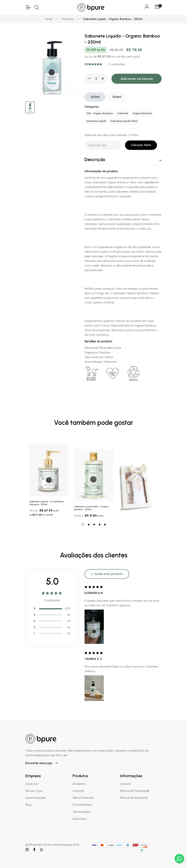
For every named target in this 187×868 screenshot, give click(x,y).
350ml (117, 97)
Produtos (68, 19)
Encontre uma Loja (42, 763)
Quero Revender (36, 798)
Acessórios (80, 819)
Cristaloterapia (82, 805)
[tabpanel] (49, 478)
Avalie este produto (107, 574)
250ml (95, 97)
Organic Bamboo (142, 113)
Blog (28, 805)
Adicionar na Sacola (137, 79)
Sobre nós (32, 784)
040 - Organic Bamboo (100, 113)
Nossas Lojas (34, 791)
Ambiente (79, 784)
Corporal (78, 791)
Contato (125, 784)
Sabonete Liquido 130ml (124, 121)
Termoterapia (81, 812)
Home (49, 19)
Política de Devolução (134, 798)
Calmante (123, 113)
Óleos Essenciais (83, 798)
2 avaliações (117, 64)
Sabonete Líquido (96, 121)
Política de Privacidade (135, 791)
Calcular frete (141, 145)
